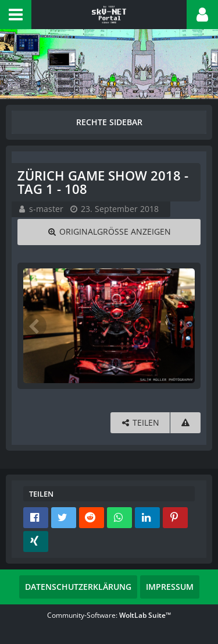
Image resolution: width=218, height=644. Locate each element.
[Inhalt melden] (185, 423)
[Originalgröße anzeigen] (109, 232)
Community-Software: (109, 615)
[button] (16, 15)
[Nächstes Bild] (183, 325)
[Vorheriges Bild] (35, 325)
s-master (46, 209)
